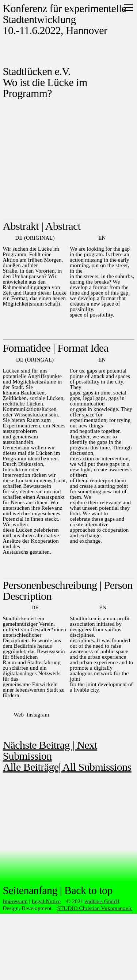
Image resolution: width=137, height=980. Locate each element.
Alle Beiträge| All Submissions (67, 767)
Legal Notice (46, 901)
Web (20, 715)
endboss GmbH (102, 901)
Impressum (15, 901)
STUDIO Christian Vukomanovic (95, 908)
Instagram (38, 715)
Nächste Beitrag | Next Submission (50, 750)
